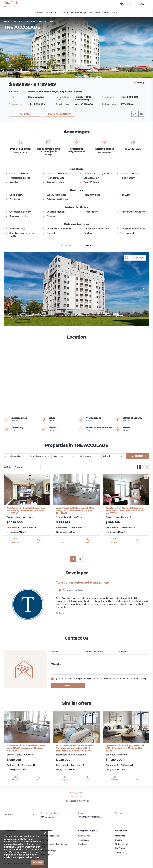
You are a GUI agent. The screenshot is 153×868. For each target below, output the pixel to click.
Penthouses (84, 840)
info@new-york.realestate (90, 817)
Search (139, 456)
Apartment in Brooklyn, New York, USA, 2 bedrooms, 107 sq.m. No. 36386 (125, 748)
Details (60, 613)
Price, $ (107, 456)
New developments (50, 836)
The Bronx (120, 848)
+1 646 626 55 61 (49, 817)
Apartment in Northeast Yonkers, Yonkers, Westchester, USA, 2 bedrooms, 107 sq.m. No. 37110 (75, 748)
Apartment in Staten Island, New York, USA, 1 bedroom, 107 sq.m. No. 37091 (75, 511)
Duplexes (82, 844)
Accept (37, 862)
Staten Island (121, 844)
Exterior (67, 245)
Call (27, 114)
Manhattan (120, 836)
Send (68, 686)
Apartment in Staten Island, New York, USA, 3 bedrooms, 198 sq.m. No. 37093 (26, 511)
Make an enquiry (59, 114)
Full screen (138, 258)
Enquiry (16, 542)
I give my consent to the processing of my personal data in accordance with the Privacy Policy (101, 679)
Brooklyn (119, 852)
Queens (119, 840)
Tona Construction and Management (83, 583)
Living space (85, 456)
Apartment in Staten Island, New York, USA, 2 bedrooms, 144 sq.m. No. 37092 (125, 511)
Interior (87, 245)
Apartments (84, 836)
